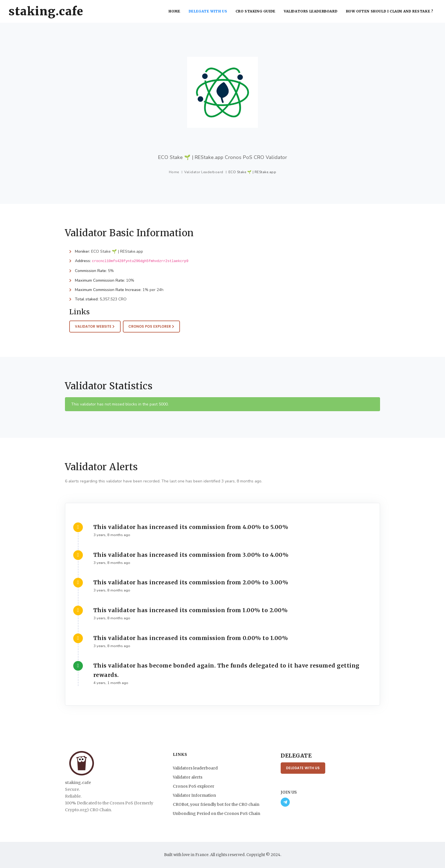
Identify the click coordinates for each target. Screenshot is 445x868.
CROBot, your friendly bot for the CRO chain (216, 804)
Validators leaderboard (312, 11)
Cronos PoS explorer (194, 786)
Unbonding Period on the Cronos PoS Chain (217, 813)
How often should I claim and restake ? (390, 11)
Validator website (95, 326)
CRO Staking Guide (257, 11)
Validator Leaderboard (204, 172)
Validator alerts (188, 777)
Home (176, 11)
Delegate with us (210, 11)
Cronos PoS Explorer (152, 326)
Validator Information (194, 795)
